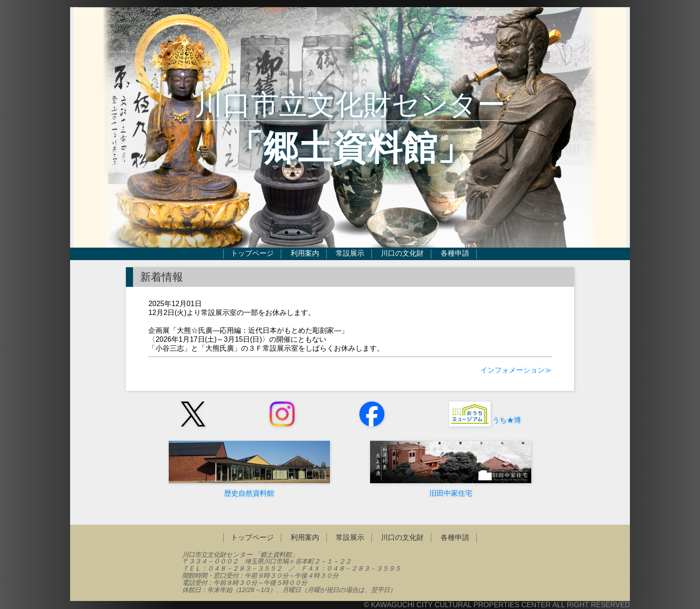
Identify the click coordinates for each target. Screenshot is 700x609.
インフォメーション (512, 370)
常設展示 (350, 254)
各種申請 (455, 254)
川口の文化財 (402, 254)
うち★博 (484, 420)
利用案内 (305, 254)
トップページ (252, 254)
